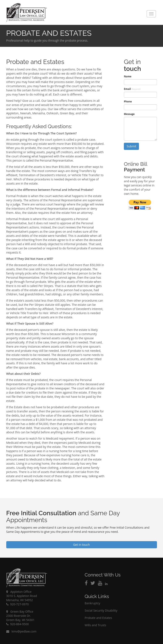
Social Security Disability (101, 610)
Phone (128, 101)
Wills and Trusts (96, 625)
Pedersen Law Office (27, 13)
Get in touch (82, 545)
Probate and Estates (98, 618)
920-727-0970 (18, 604)
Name (128, 76)
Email (132, 89)
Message (129, 114)
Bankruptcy (92, 603)
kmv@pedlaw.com (21, 631)
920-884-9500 (18, 624)
